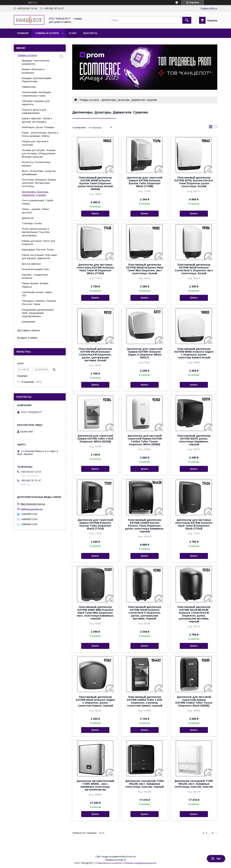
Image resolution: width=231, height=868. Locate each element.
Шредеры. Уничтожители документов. (36, 62)
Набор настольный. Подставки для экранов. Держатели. (39, 257)
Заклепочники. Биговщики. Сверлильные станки (37, 94)
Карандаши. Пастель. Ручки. (38, 250)
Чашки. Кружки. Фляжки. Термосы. (35, 285)
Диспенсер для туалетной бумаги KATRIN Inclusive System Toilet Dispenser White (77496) (145, 182)
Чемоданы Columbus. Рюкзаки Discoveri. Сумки (39, 302)
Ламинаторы (29, 87)
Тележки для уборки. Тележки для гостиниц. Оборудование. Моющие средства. (39, 153)
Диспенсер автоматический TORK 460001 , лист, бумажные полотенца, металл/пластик (95, 785)
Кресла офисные (31, 264)
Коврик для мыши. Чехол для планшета (38, 243)
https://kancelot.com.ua (33, 504)
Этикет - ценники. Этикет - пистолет (36, 211)
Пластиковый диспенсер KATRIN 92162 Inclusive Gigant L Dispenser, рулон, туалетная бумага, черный (95, 701)
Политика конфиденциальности (140, 863)
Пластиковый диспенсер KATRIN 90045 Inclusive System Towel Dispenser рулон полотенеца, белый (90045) (95, 183)
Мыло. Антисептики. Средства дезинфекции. (39, 173)
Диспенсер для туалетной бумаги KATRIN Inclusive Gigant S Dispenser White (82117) (145, 353)
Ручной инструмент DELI (36, 269)
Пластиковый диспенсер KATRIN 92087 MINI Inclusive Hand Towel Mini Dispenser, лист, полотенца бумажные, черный (95, 613)
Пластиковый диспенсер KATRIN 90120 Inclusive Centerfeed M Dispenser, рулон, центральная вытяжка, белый (95, 355)
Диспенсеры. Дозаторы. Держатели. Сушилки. (35, 193)
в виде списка (216, 128)
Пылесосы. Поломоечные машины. (36, 164)
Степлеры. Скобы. (32, 223)
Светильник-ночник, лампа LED (37, 294)
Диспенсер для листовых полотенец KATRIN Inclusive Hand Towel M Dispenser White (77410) (95, 269)
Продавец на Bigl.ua (115, 860)
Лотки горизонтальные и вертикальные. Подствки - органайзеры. (36, 232)
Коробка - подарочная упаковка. (35, 276)
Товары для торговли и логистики (35, 143)
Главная (23, 33)
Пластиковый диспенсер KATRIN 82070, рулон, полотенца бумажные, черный (194, 440)
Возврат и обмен (27, 338)
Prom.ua (131, 857)
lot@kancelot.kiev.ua (31, 509)
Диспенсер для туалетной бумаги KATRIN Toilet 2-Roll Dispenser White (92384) (95, 439)
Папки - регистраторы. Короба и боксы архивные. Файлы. (40, 134)
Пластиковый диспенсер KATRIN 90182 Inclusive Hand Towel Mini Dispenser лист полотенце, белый (145, 269)
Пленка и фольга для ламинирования (34, 111)
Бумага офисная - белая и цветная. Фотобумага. (37, 120)
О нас (73, 33)
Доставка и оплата (29, 330)
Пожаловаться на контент (109, 863)
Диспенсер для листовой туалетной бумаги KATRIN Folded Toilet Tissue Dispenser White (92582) (145, 440)
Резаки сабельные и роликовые (33, 71)
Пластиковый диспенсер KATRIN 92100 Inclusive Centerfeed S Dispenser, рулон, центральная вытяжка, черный (145, 613)
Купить (95, 214)
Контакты (90, 33)
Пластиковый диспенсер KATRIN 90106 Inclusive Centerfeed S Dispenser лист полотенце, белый (194, 269)
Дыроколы (28, 218)
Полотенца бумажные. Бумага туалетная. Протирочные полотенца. (39, 183)
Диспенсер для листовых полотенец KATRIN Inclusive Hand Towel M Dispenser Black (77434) (194, 524)
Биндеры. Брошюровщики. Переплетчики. (37, 80)
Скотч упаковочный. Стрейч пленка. (38, 202)
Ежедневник (29, 322)
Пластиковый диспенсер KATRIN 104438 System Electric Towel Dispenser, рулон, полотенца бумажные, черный (145, 526)
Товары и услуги (47, 33)
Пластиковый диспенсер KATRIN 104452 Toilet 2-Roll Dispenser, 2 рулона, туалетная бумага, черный (145, 701)
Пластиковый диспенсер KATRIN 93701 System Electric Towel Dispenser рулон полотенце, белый (194, 182)
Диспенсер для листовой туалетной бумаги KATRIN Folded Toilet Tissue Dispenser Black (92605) (194, 701)
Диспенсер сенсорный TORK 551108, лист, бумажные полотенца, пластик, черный (145, 784)
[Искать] (187, 20)
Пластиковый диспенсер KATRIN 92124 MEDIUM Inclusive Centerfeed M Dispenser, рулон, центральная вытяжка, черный (194, 614)
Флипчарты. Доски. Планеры (38, 127)
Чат (216, 859)
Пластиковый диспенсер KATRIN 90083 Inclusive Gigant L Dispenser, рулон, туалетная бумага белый (194, 353)
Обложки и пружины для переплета (36, 103)
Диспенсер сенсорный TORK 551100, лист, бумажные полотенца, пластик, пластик (194, 784)
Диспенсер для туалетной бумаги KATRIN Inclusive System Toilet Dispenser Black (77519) (95, 524)
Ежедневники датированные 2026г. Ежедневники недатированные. (38, 313)
